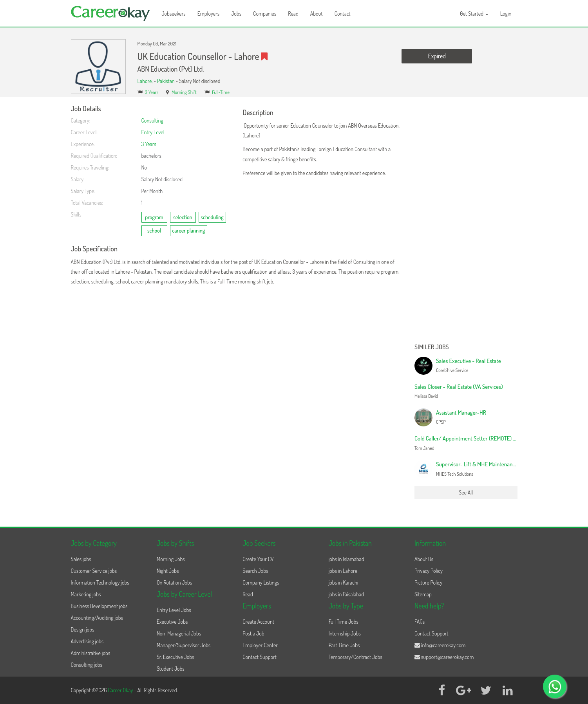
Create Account (258, 622)
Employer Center (260, 645)
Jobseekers (174, 14)
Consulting (152, 120)
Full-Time (221, 92)
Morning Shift (184, 92)
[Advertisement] (466, 222)
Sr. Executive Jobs (175, 657)
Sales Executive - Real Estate (469, 361)
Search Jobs (255, 571)
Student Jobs (171, 669)
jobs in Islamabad (346, 559)
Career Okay (121, 690)
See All (466, 492)
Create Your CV (258, 559)
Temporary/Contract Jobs (356, 657)
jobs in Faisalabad (346, 594)
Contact (343, 14)
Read (293, 14)
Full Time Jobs (344, 622)
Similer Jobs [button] (432, 347)
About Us (424, 559)
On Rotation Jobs (174, 582)
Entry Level (153, 132)
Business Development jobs (99, 606)
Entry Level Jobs (174, 610)
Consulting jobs (87, 665)
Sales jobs (81, 559)
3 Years (152, 92)
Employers (209, 14)
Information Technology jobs (100, 582)
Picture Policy (428, 582)
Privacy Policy (429, 571)
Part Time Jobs (344, 645)
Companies (265, 14)
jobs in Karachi (344, 582)
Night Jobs (168, 571)
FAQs (420, 622)
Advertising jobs (87, 641)
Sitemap (423, 594)
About (317, 14)
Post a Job (253, 633)
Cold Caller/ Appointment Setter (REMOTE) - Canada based (481, 438)
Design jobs (83, 629)
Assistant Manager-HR (461, 412)
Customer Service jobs (94, 571)
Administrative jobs (91, 653)
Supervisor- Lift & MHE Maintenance (477, 464)
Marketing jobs (86, 594)
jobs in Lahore (343, 571)
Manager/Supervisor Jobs (184, 645)
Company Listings (261, 582)
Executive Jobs (172, 622)
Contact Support (260, 657)
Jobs (236, 14)
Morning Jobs (171, 559)
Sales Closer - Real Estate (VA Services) (459, 387)
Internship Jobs (345, 633)
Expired (437, 56)
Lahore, (146, 81)
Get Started (474, 14)
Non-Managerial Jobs (179, 633)
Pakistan (166, 81)
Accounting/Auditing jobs (97, 618)
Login (506, 14)
